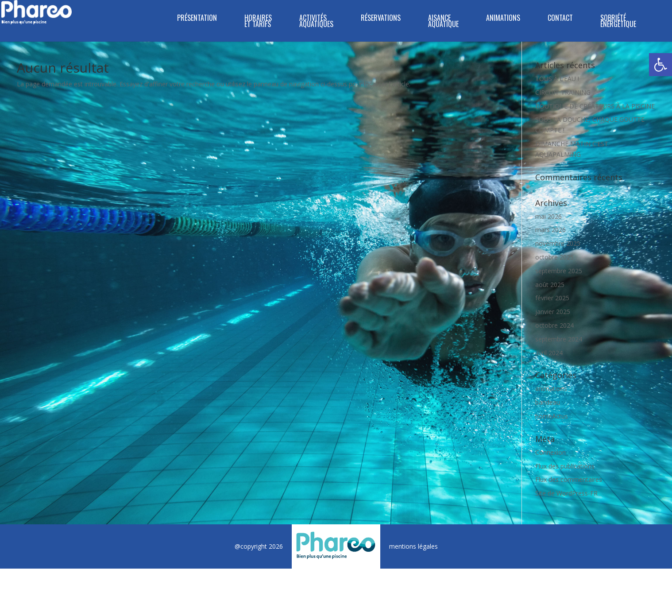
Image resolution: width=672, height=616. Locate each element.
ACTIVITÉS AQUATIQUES (316, 22)
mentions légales (413, 546)
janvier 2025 (553, 312)
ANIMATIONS (503, 19)
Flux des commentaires (569, 479)
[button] (660, 65)
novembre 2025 (558, 243)
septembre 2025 (559, 271)
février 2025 (552, 298)
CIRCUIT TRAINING (563, 92)
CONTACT (560, 19)
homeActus (552, 416)
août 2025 (550, 285)
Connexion (550, 452)
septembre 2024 (559, 339)
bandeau (548, 402)
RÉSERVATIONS (381, 19)
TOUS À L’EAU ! (557, 79)
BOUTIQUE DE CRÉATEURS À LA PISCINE (595, 106)
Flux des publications (565, 466)
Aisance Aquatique (443, 22)
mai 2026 (548, 216)
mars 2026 (550, 230)
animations (551, 389)
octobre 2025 (554, 257)
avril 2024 (549, 353)
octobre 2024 (554, 325)
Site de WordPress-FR (566, 493)
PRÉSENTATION (197, 19)
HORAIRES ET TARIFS (258, 22)
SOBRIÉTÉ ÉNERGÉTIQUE (618, 22)
